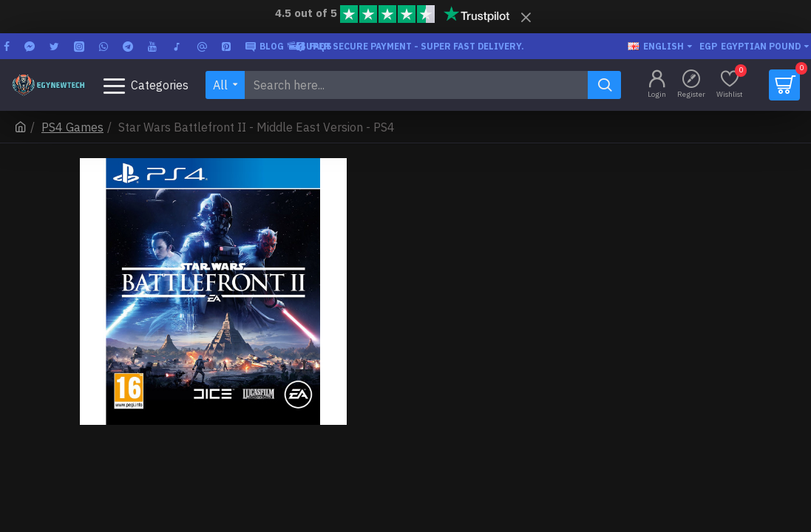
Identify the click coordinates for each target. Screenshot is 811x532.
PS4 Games (72, 127)
